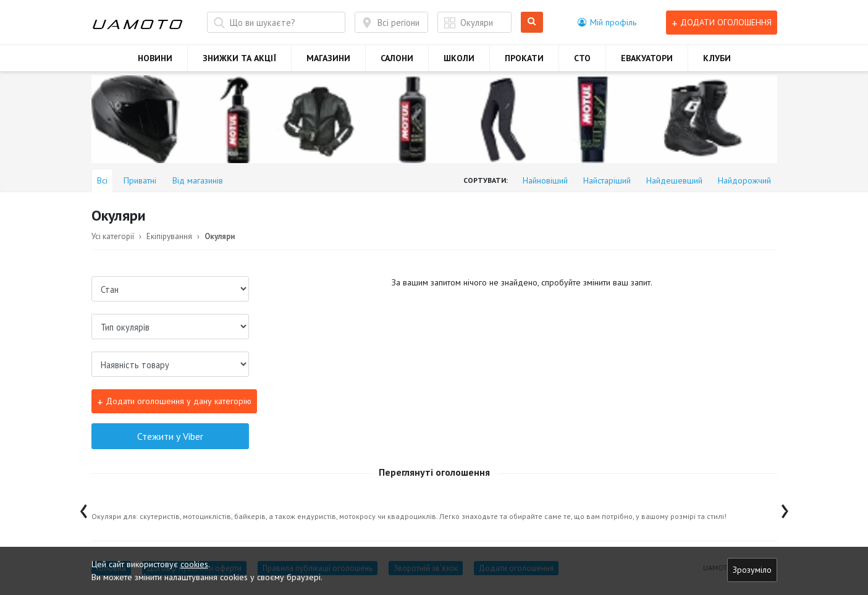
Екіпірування (169, 236)
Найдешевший (674, 180)
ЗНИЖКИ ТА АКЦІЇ (239, 58)
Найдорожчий (744, 180)
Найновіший (545, 180)
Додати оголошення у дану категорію (174, 402)
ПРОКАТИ (524, 58)
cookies (194, 564)
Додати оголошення (722, 23)
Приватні (140, 180)
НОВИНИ (155, 58)
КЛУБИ (717, 58)
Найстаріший (607, 180)
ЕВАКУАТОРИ (647, 58)
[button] (607, 22)
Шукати (532, 23)
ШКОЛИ (459, 58)
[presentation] (84, 508)
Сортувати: (486, 180)
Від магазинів (198, 180)
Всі (102, 180)
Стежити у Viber (170, 436)
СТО (582, 58)
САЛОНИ (397, 58)
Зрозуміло (752, 570)
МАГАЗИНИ (328, 58)
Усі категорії (113, 236)
